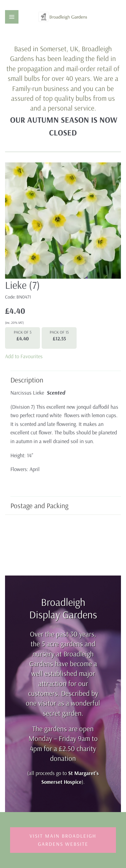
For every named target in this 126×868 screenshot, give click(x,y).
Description (62, 380)
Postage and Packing (62, 505)
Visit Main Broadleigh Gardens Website (63, 840)
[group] (63, 221)
